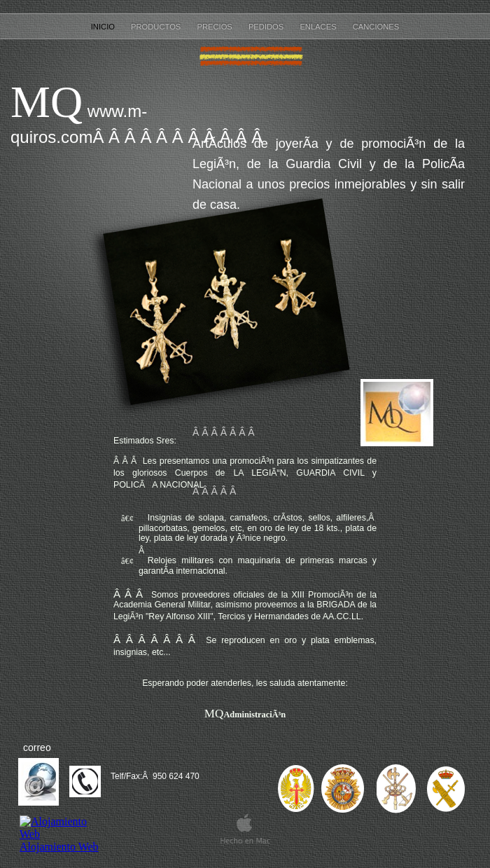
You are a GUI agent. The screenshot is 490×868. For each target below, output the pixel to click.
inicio (104, 27)
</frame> (60, 842)
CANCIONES (376, 27)
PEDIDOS (267, 27)
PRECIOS (215, 27)
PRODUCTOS (157, 27)
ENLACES (319, 27)
